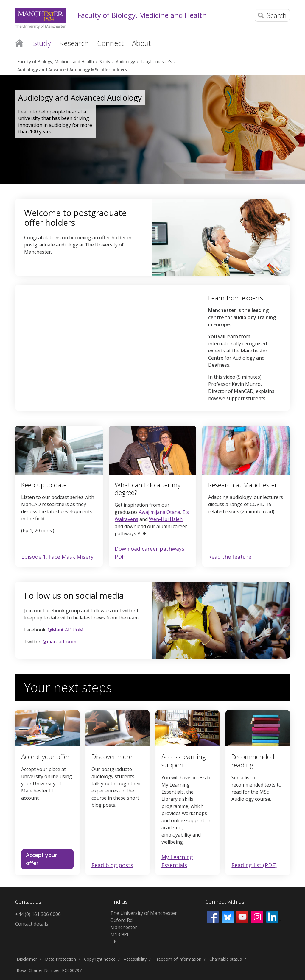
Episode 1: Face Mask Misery (57, 557)
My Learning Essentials (177, 861)
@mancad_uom (59, 642)
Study (105, 61)
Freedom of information (178, 959)
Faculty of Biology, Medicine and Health (142, 15)
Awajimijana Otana (159, 512)
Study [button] (42, 43)
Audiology (125, 61)
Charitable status (226, 959)
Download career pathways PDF (150, 553)
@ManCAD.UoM (66, 630)
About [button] (141, 43)
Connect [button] (110, 43)
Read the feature (230, 557)
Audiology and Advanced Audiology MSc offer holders (72, 70)
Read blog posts (112, 865)
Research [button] (74, 43)
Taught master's (156, 61)
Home (19, 43)
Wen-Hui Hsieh (166, 519)
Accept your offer (41, 859)
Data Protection (60, 959)
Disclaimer (27, 959)
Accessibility (135, 959)
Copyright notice (100, 959)
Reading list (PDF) (254, 865)
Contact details (32, 924)
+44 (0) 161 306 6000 (38, 914)
